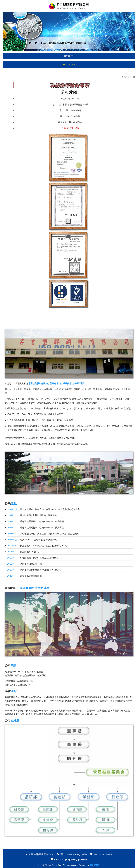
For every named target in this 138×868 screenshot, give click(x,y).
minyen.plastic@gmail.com (75, 860)
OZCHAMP (94, 865)
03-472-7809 (73, 854)
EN (74, 64)
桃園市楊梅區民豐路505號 (41, 854)
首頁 (124, 77)
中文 (65, 64)
